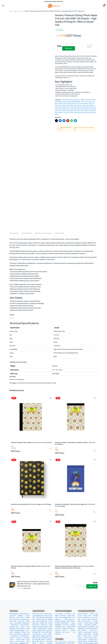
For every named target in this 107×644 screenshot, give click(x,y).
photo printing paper (76, 113)
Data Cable (71, 616)
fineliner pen (26, 634)
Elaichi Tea (49, 627)
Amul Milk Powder (46, 638)
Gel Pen (12, 638)
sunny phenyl (87, 632)
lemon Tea (42, 627)
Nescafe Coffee (42, 629)
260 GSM (93, 100)
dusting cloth (93, 640)
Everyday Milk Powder (39, 640)
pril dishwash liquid (91, 629)
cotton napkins (83, 640)
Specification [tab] (27, 233)
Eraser (24, 632)
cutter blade (18, 623)
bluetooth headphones (62, 623)
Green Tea (44, 625)
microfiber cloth (92, 641)
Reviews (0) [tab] (59, 233)
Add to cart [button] (50, 449)
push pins (21, 621)
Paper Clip (17, 619)
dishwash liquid (82, 627)
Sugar (34, 636)
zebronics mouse (61, 630)
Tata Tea (46, 616)
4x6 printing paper (83, 103)
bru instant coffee (46, 632)
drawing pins (25, 619)
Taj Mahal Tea (36, 634)
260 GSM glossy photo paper (63, 102)
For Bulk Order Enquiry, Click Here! (54, 2)
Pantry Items (36, 614)
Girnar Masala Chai (42, 621)
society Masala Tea (38, 616)
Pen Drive (66, 625)
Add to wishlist (90, 46)
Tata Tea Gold (40, 618)
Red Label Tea (36, 632)
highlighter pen (24, 643)
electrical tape (24, 625)
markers (19, 638)
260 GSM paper (76, 102)
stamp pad (26, 623)
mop (93, 618)
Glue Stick (13, 616)
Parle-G (42, 643)
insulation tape (14, 627)
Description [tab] (14, 233)
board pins (13, 621)
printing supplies (87, 113)
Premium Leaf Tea (41, 619)
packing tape (63, 642)
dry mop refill (86, 619)
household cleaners (91, 625)
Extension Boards (60, 621)
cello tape (71, 642)
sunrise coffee (47, 634)
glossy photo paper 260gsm (86, 105)
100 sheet (87, 100)
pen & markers (21, 629)
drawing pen (15, 636)
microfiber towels (88, 643)
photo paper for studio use (62, 113)
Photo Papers (70, 100)
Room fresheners (83, 614)
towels (80, 643)
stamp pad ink (15, 625)
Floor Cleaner (82, 630)
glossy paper (62, 105)
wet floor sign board (90, 638)
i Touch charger (68, 619)
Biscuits (49, 640)
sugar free (49, 636)
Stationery (16, 11)
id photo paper (78, 107)
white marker (20, 641)
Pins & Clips (20, 618)
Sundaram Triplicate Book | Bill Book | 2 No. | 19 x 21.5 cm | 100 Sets (31, 443)
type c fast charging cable (63, 618)
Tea (42, 614)
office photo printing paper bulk (67, 111)
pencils (12, 632)
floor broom (87, 616)
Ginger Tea (43, 623)
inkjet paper (86, 107)
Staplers (21, 616)
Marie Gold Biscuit (38, 641)
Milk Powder (36, 638)
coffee (34, 629)
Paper (22, 11)
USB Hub (63, 616)
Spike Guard (71, 621)
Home (11, 11)
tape (23, 627)
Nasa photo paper (79, 109)
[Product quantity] (67, 44)
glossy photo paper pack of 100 (64, 107)
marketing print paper (67, 109)
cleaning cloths (82, 641)
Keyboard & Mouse (68, 629)
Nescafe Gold (41, 630)
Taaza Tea (49, 630)
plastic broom (87, 618)
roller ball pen (17, 634)
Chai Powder (48, 614)
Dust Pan (94, 619)
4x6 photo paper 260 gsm (70, 103)
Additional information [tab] (43, 233)
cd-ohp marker (20, 640)
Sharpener (18, 632)
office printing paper (82, 111)
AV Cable (68, 614)
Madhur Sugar (41, 636)
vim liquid (91, 627)
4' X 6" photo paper (86, 102)
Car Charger (59, 614)
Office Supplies (14, 614)
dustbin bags (87, 636)
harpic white (88, 634)
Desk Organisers (24, 614)
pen (27, 630)
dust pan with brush (84, 621)
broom (92, 614)
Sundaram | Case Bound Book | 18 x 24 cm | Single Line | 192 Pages (31, 504)
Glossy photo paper (72, 105)
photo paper (92, 111)
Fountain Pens (24, 636)
